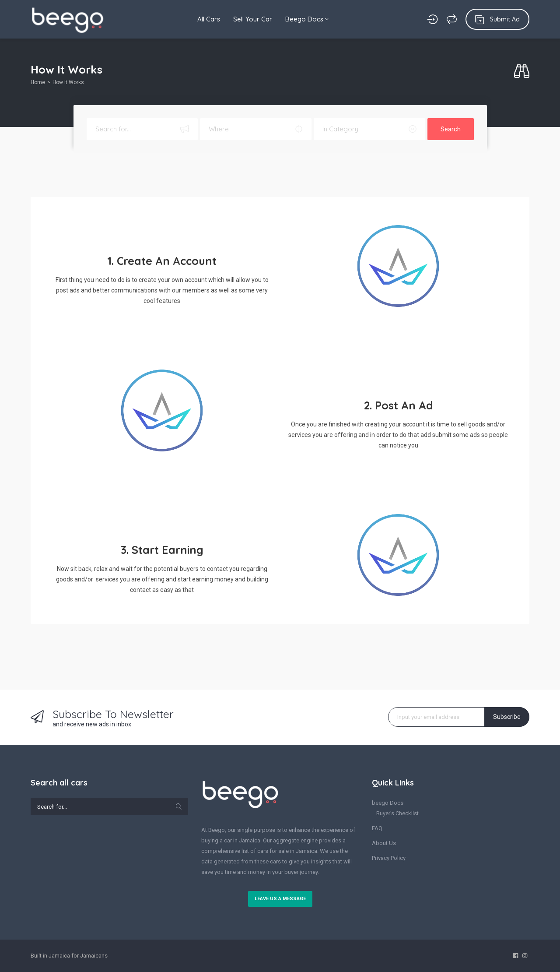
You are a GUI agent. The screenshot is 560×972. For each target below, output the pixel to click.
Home (38, 82)
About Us (384, 843)
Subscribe (507, 717)
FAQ (377, 828)
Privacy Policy (389, 858)
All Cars (209, 19)
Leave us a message (280, 899)
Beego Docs (307, 19)
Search (451, 129)
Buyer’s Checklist (397, 813)
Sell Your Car (253, 19)
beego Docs (388, 803)
